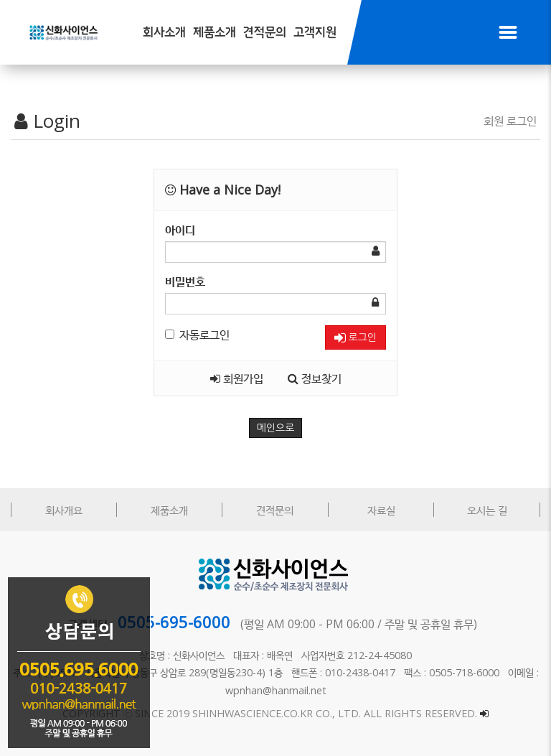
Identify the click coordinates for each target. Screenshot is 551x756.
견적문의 (265, 33)
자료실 (381, 510)
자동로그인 (197, 335)
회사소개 (164, 33)
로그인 (355, 338)
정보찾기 (315, 378)
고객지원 (315, 33)
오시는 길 (487, 510)
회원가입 (237, 378)
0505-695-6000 (174, 622)
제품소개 (215, 33)
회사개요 (64, 510)
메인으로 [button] (276, 428)
